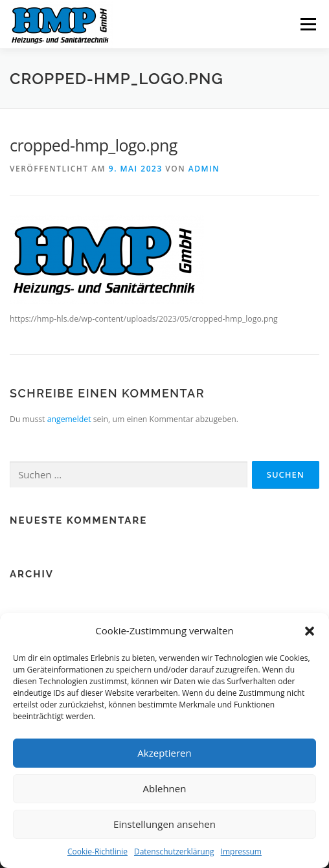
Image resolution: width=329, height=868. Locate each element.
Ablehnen (165, 788)
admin (204, 169)
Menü (307, 24)
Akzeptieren (164, 753)
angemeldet (69, 419)
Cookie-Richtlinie (97, 851)
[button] (310, 631)
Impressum (241, 851)
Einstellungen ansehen (164, 824)
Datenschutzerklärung (174, 851)
